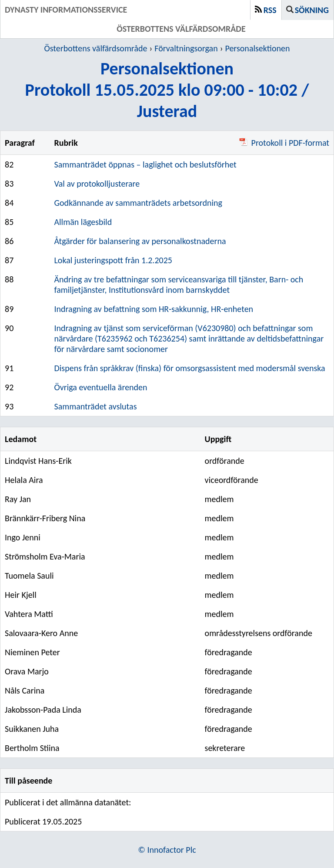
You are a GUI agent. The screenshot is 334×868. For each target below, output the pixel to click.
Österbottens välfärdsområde (96, 48)
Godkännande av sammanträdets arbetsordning (138, 203)
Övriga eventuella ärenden (100, 387)
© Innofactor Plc (167, 850)
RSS (270, 10)
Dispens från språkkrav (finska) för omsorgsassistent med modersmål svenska (189, 368)
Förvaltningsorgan (186, 48)
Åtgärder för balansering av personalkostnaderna (140, 241)
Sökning (312, 10)
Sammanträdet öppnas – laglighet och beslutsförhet (145, 164)
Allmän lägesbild (83, 222)
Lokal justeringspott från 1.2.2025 (113, 260)
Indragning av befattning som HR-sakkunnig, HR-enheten (154, 309)
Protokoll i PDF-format (284, 143)
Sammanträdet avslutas (95, 406)
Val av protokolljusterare (97, 184)
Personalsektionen (257, 48)
